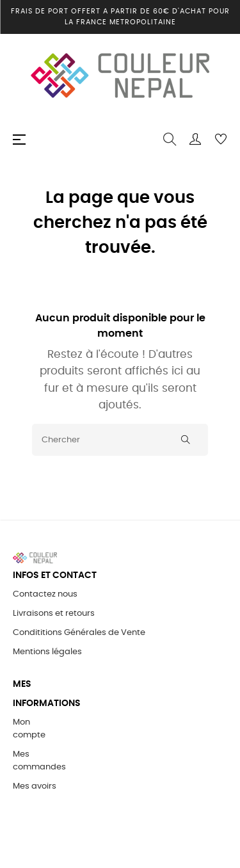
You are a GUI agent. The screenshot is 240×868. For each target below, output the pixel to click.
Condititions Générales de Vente (79, 633)
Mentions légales (47, 652)
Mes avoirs (35, 786)
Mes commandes (39, 761)
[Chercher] (120, 440)
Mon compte (29, 729)
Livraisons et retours (54, 614)
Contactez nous (45, 594)
